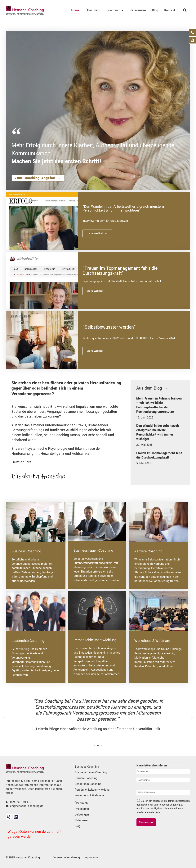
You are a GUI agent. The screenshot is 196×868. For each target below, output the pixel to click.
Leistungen (82, 815)
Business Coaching (26, 551)
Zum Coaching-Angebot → (38, 178)
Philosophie (82, 809)
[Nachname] (163, 780)
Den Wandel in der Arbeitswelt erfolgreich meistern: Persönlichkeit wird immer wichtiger (158, 432)
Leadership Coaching (28, 641)
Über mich (93, 10)
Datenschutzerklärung (66, 857)
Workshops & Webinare (152, 641)
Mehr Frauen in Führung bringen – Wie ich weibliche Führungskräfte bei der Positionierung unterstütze (159, 405)
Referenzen (138, 10)
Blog (155, 10)
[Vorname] (163, 771)
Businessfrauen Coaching (91, 772)
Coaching (115, 10)
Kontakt (170, 10)
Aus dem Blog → (152, 388)
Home (75, 10)
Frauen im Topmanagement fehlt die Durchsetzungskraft (159, 455)
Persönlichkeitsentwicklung (95, 640)
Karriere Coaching (148, 551)
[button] (4, 718)
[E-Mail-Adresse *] (163, 792)
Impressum (91, 857)
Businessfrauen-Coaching (93, 550)
